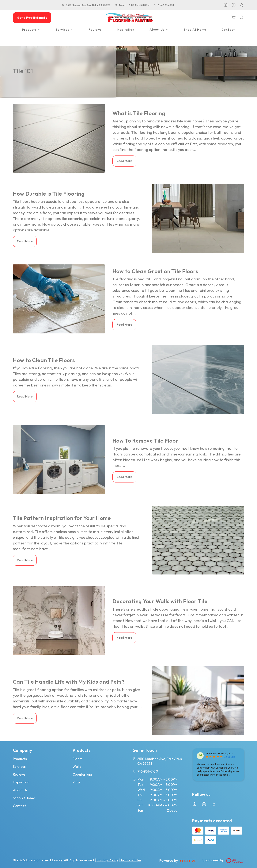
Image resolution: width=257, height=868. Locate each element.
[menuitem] (31, 30)
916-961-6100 (166, 5)
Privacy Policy (107, 860)
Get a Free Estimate (32, 17)
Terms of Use (131, 860)
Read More (124, 161)
